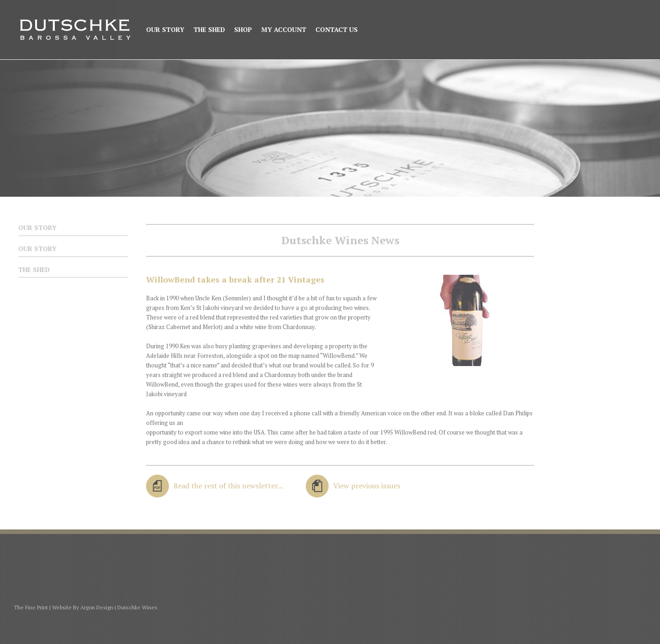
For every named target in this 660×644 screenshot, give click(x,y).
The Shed (209, 30)
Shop (243, 30)
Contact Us (337, 30)
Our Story (165, 30)
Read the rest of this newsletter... (228, 486)
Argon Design (97, 607)
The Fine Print (31, 607)
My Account (284, 30)
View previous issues (367, 486)
